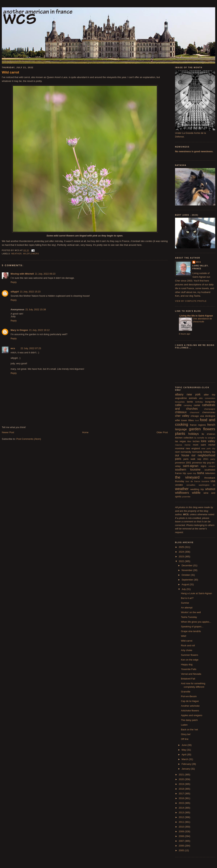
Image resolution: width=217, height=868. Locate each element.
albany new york (188, 394)
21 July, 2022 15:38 (36, 309)
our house (182, 455)
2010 (182, 827)
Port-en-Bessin (189, 696)
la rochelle (199, 438)
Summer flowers (189, 655)
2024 (182, 552)
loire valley (208, 441)
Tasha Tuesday (189, 617)
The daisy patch (189, 720)
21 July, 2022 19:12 (39, 330)
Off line (185, 739)
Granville (186, 692)
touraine (205, 481)
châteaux (181, 412)
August (186, 584)
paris (178, 459)
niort (177, 452)
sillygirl (15, 292)
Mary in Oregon (19, 330)
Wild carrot (10, 72)
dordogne (210, 416)
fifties (191, 420)
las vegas (180, 441)
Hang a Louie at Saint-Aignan (196, 593)
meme (187, 445)
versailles (191, 485)
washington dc (207, 485)
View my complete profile (191, 301)
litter (189, 441)
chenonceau (209, 412)
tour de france (193, 481)
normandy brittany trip (204, 452)
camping (188, 405)
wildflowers (31, 254)
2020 (182, 779)
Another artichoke (190, 706)
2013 (182, 812)
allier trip (209, 395)
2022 (182, 561)
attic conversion (207, 398)
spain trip (192, 473)
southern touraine (188, 470)
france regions (198, 425)
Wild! (184, 636)
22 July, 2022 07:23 (31, 348)
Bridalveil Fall (188, 679)
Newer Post (8, 432)
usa (213, 481)
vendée (179, 485)
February (187, 764)
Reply (14, 282)
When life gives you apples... (196, 622)
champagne (210, 409)
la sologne (210, 438)
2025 (182, 547)
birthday (199, 402)
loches (196, 441)
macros (179, 445)
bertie (190, 402)
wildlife (196, 493)
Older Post (162, 432)
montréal (180, 448)
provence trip (199, 463)
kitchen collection (184, 438)
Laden (184, 725)
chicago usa (197, 416)
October (186, 575)
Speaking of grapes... (192, 627)
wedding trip (197, 489)
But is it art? (187, 598)
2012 (182, 817)
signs (204, 466)
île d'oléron (208, 434)
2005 (182, 850)
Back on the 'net (189, 730)
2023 (182, 557)
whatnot (210, 489)
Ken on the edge (190, 660)
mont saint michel (204, 445)
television (210, 473)
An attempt (187, 608)
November (187, 570)
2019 (182, 784)
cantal (197, 405)
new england (193, 448)
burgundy (210, 402)
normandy (186, 452)
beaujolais (180, 402)
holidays (194, 434)
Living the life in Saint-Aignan (196, 316)
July (184, 589)
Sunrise (185, 603)
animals (193, 398)
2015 (182, 803)
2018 (182, 789)
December (187, 565)
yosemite (186, 497)
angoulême (181, 398)
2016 (182, 798)
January (186, 769)
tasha (201, 473)
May (184, 750)
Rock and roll (188, 645)
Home (85, 432)
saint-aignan (191, 466)
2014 (182, 808)
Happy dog (187, 664)
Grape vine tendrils (191, 631)
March (185, 759)
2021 (182, 775)
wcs (13, 348)
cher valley (182, 416)
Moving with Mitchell (22, 274)
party (213, 459)
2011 (182, 822)
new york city (208, 448)
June (185, 745)
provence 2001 (183, 463)
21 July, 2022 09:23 (45, 274)
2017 (182, 794)
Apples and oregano (191, 715)
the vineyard (187, 477)
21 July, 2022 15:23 (30, 292)
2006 (182, 846)
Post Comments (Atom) (29, 439)
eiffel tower (181, 420)
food (197, 421)
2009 (182, 831)
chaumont (194, 412)
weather (17, 254)
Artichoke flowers (190, 711)
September (188, 580)
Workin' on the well (191, 612)
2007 (182, 841)
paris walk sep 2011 (196, 459)
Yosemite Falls (189, 669)
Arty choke (186, 650)
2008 (182, 836)
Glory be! (186, 734)
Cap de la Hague (190, 701)
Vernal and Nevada (191, 674)
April (184, 755)
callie (178, 405)
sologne (212, 466)
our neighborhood (203, 455)
